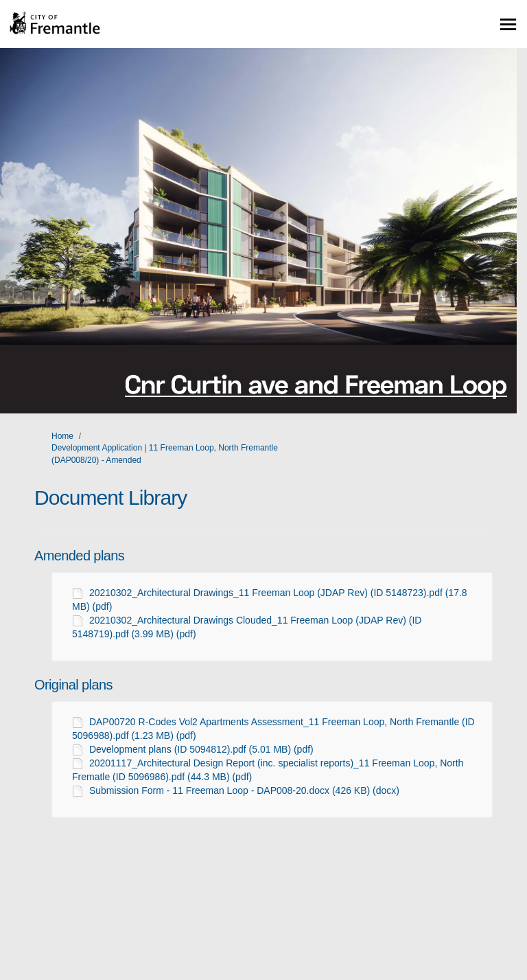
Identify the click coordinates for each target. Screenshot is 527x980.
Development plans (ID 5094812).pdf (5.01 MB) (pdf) (201, 749)
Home (62, 436)
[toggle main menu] (508, 24)
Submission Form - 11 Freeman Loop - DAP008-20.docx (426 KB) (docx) (244, 790)
